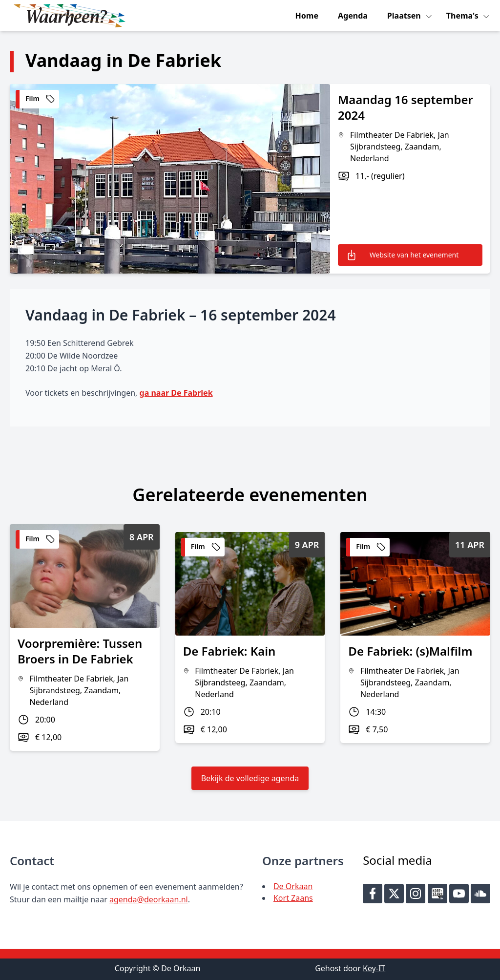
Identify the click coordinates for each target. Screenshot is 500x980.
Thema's (463, 16)
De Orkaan (293, 886)
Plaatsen (405, 16)
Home (307, 16)
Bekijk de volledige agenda (250, 778)
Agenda (353, 16)
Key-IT (374, 968)
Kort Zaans (293, 898)
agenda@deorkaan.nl (149, 899)
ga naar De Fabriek (176, 393)
